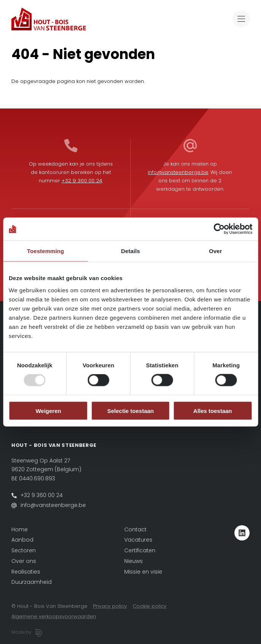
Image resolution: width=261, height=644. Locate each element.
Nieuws (134, 561)
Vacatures (138, 540)
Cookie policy (149, 606)
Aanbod (22, 540)
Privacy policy (110, 606)
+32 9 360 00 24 (82, 181)
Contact (135, 529)
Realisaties (26, 572)
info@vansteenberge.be (178, 172)
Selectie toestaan (130, 410)
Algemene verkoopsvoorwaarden (54, 616)
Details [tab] (131, 251)
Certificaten (140, 550)
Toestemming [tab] (46, 251)
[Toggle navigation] (241, 19)
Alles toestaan (213, 410)
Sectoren (24, 550)
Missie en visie (143, 572)
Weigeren (48, 410)
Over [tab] (216, 251)
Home (20, 529)
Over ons (24, 561)
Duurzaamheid (32, 582)
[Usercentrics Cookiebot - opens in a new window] (219, 229)
